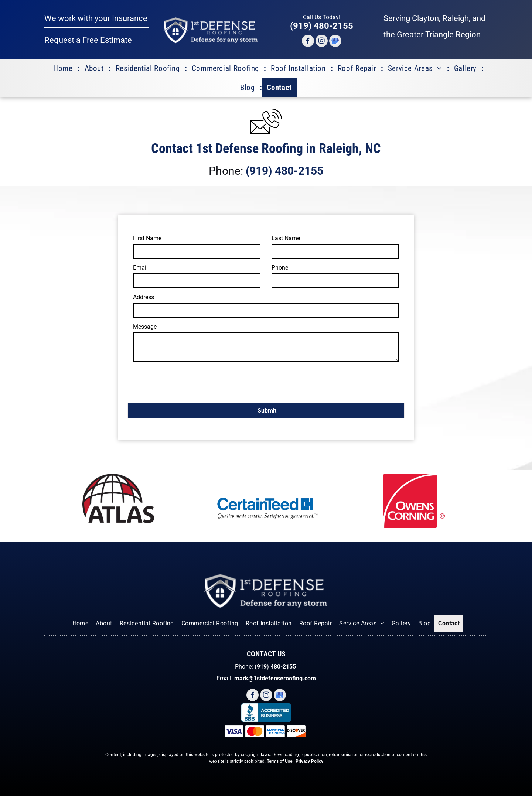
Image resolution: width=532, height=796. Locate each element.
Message (145, 327)
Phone (280, 268)
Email (140, 268)
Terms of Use (279, 761)
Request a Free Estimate (88, 40)
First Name (147, 238)
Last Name (286, 238)
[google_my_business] (335, 42)
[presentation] (189, 381)
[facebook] (308, 42)
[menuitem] (64, 69)
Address (144, 297)
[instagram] (322, 42)
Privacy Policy (309, 761)
